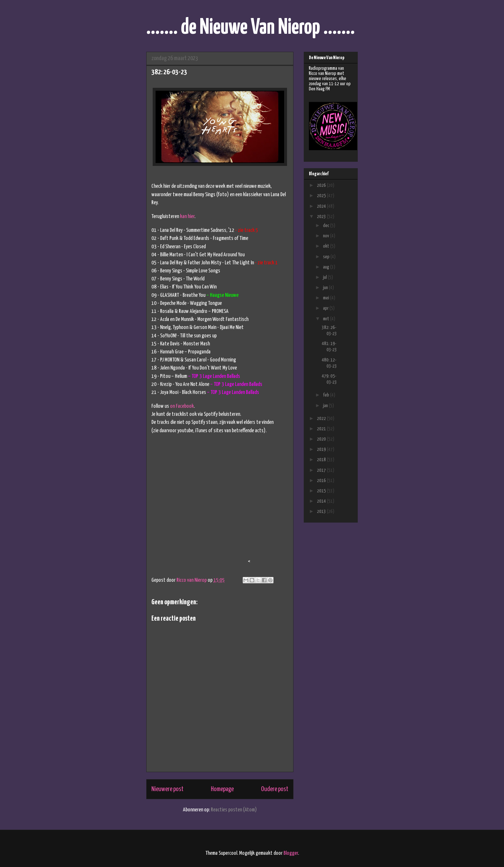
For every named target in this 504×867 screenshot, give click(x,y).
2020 (322, 439)
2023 (322, 217)
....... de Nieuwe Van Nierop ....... (251, 28)
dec (327, 226)
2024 (322, 206)
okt (327, 246)
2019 (322, 449)
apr (326, 308)
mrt (327, 319)
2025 (322, 196)
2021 (322, 429)
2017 (322, 470)
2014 (322, 501)
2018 (322, 460)
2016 (322, 481)
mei (327, 298)
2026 (322, 185)
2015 (322, 491)
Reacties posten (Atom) (234, 810)
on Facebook (182, 406)
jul (325, 277)
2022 (322, 419)
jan (326, 406)
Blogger (291, 853)
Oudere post (275, 789)
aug (327, 267)
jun (326, 288)
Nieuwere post (167, 789)
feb (327, 395)
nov (327, 236)
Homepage (222, 789)
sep (327, 257)
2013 (322, 511)
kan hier (187, 217)
